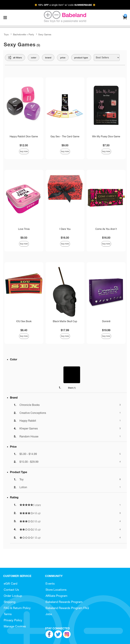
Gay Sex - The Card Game (65, 136)
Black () (72, 388)
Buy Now (24, 151)
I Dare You (65, 229)
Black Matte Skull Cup (65, 321)
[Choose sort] (107, 58)
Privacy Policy (13, 620)
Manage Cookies (15, 626)
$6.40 (24, 330)
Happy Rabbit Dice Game (24, 136)
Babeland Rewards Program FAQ (67, 608)
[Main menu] (5, 17)
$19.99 (106, 330)
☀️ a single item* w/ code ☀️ (65, 5)
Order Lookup (13, 596)
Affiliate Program (56, 596)
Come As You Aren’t (106, 229)
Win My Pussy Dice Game (106, 136)
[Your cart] (125, 17)
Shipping (10, 602)
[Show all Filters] (15, 58)
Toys (6, 34)
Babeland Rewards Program (64, 602)
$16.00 (65, 238)
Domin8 (106, 321)
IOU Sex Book (24, 321)
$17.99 (65, 330)
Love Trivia (24, 229)
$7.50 (106, 145)
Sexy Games (45, 34)
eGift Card (10, 583)
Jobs (49, 614)
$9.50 (24, 238)
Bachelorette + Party (24, 34)
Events (50, 583)
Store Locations (56, 590)
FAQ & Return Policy (17, 608)
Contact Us (11, 590)
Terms (8, 614)
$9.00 (65, 145)
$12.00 (24, 145)
